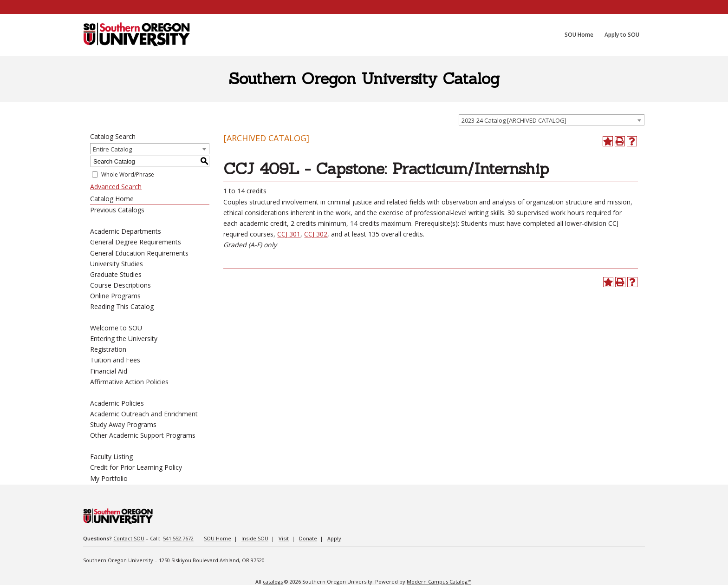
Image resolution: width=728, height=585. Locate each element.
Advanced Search (116, 187)
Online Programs (115, 296)
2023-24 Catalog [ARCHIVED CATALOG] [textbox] (514, 120)
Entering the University (124, 339)
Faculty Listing (111, 457)
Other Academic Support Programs (143, 435)
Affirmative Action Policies (129, 382)
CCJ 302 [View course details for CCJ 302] (316, 234)
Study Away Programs (123, 424)
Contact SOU (129, 538)
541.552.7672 (178, 538)
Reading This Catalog (122, 306)
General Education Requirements (139, 253)
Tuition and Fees (115, 360)
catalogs (273, 582)
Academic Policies (117, 403)
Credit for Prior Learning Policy (136, 467)
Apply (334, 538)
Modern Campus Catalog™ (439, 582)
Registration (108, 349)
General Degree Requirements (136, 242)
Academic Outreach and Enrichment (144, 414)
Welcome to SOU (116, 328)
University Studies (117, 264)
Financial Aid (109, 371)
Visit (284, 538)
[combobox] (552, 120)
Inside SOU (255, 538)
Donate (308, 538)
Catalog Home (112, 199)
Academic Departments (126, 231)
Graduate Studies (116, 274)
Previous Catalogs (117, 210)
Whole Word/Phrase (128, 174)
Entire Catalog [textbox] (112, 149)
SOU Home (218, 538)
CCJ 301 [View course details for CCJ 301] (289, 234)
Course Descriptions (120, 285)
